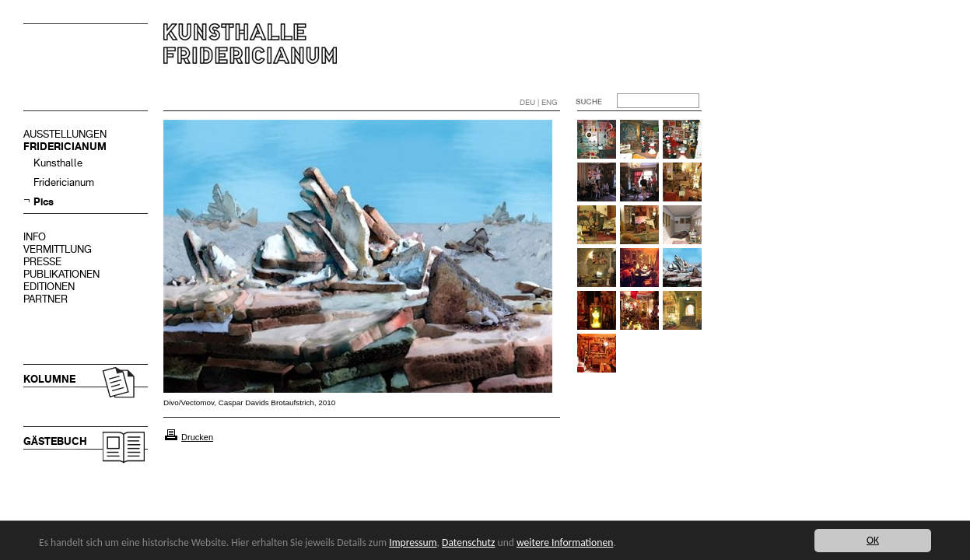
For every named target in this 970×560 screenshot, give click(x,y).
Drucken (197, 437)
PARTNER (46, 299)
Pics (44, 202)
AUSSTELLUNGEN (65, 134)
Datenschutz (468, 542)
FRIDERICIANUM (65, 147)
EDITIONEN (49, 287)
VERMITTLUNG (58, 249)
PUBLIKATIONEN (61, 274)
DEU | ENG (539, 102)
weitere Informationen (565, 542)
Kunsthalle (58, 163)
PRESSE (42, 262)
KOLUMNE (49, 379)
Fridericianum (64, 182)
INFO (35, 237)
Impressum (413, 542)
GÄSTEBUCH (55, 441)
